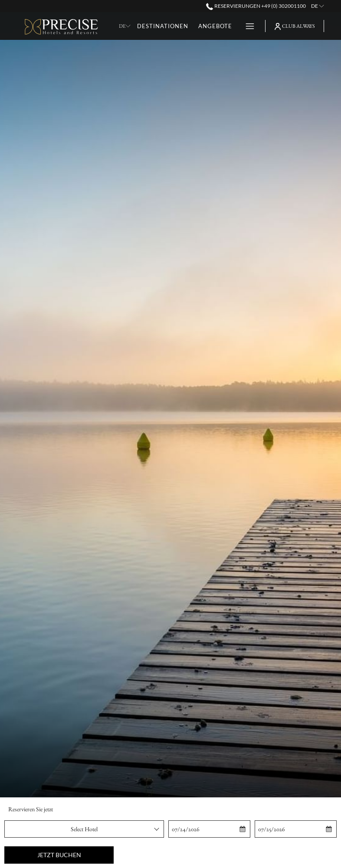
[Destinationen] (163, 26)
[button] (209, 829)
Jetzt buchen (59, 855)
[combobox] (84, 829)
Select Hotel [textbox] (84, 829)
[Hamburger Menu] (247, 26)
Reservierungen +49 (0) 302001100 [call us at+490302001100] (256, 6)
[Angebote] (215, 26)
